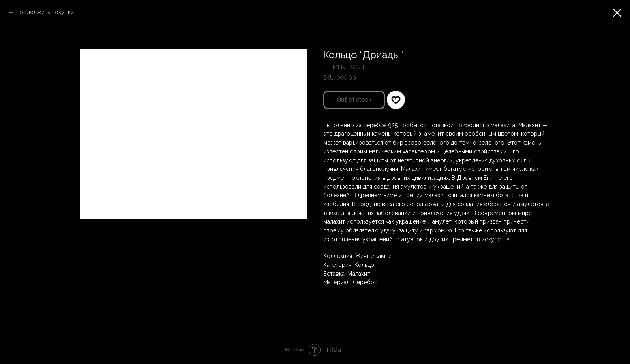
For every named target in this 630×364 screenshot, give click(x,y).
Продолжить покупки (45, 12)
